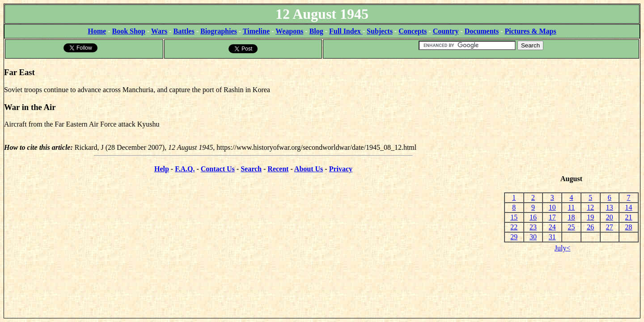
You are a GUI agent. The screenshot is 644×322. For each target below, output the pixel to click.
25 (571, 227)
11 (571, 207)
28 (629, 227)
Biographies (219, 31)
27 (610, 227)
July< (563, 248)
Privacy (341, 169)
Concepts (413, 31)
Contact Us (218, 169)
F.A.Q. (185, 169)
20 (610, 217)
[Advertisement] (571, 117)
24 (552, 227)
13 (610, 207)
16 (533, 217)
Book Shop (128, 31)
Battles (184, 31)
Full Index (346, 31)
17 (552, 217)
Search (251, 169)
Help (162, 169)
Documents (482, 31)
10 (552, 207)
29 (514, 237)
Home (97, 31)
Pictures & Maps (531, 31)
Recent (278, 169)
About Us (309, 169)
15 (514, 217)
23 (533, 227)
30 (533, 237)
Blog (316, 31)
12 (590, 207)
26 (590, 227)
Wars (159, 31)
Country (446, 31)
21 (629, 217)
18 (571, 217)
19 (590, 217)
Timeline (256, 31)
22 (514, 227)
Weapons (289, 31)
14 (629, 207)
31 (552, 237)
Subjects (380, 31)
